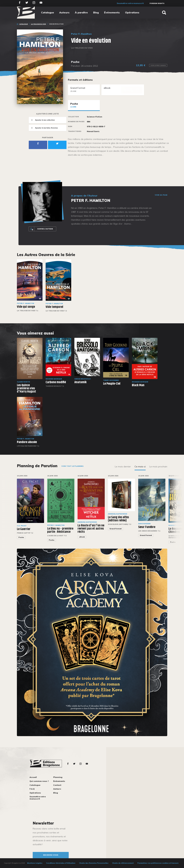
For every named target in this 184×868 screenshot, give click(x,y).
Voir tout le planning (72, 466)
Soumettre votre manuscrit (130, 3)
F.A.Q (32, 789)
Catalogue (48, 12)
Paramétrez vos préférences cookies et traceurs (158, 863)
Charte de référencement (123, 863)
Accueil (33, 777)
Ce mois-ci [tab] (140, 467)
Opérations (132, 12)
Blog (96, 12)
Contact (57, 785)
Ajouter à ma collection (42, 120)
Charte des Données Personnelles (94, 863)
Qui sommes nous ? (39, 781)
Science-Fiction (95, 117)
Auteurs (64, 12)
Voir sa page (161, 195)
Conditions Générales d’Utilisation (61, 863)
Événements (112, 12)
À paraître (81, 12)
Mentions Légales (35, 863)
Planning (58, 777)
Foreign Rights (157, 3)
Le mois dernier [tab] (123, 467)
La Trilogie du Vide (38, 24)
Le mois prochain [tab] (158, 467)
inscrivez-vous (51, 855)
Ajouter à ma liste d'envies (43, 128)
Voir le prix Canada (158, 65)
